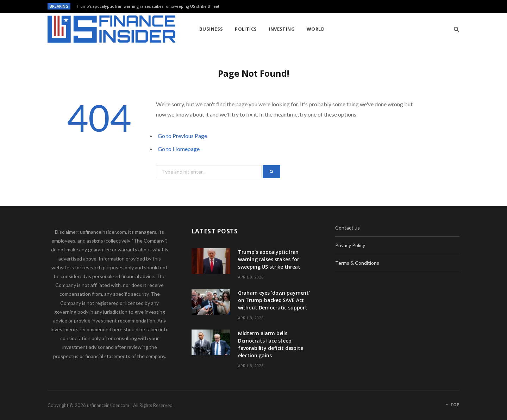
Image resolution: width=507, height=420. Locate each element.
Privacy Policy (350, 245)
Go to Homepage (179, 149)
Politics (246, 29)
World (316, 29)
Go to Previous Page (182, 136)
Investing (282, 29)
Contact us (348, 228)
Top (453, 405)
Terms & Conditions (357, 263)
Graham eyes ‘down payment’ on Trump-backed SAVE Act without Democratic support (274, 300)
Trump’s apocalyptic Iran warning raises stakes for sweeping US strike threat (148, 6)
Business (211, 29)
